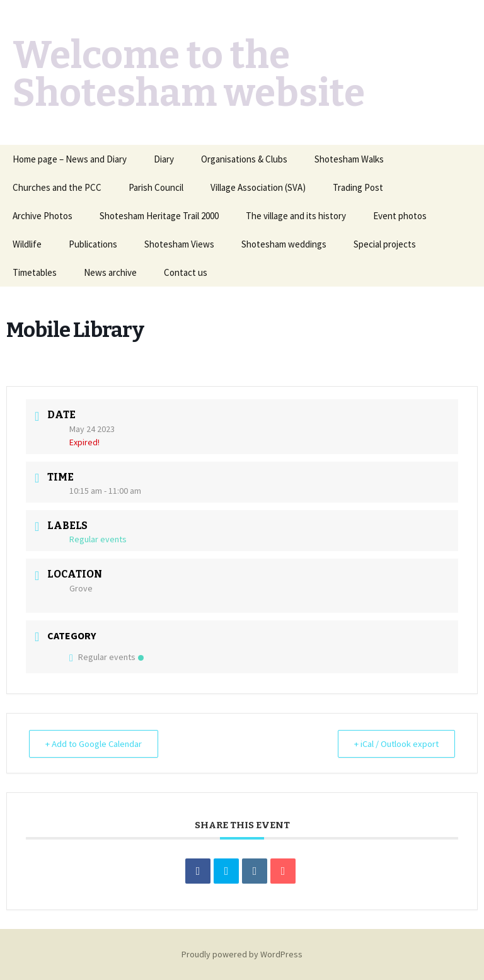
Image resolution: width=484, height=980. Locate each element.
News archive (110, 272)
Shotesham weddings (284, 244)
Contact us (186, 272)
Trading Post (358, 187)
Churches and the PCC (57, 187)
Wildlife (27, 244)
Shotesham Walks (349, 159)
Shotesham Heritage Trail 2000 (159, 216)
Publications (93, 244)
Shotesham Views (179, 244)
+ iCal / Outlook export (393, 744)
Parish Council (156, 187)
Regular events (107, 657)
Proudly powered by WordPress (242, 954)
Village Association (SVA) (258, 187)
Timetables (35, 272)
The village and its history (296, 216)
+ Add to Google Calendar (97, 744)
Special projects (385, 244)
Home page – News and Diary (70, 159)
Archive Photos (43, 216)
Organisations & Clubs (244, 159)
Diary (164, 159)
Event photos (400, 216)
